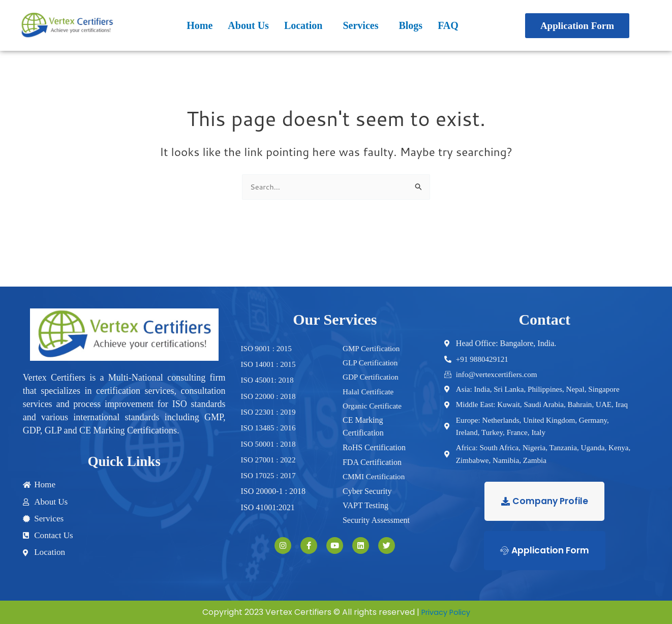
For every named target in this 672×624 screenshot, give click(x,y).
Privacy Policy (446, 614)
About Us (248, 25)
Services (360, 25)
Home (200, 25)
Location (303, 25)
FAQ (448, 25)
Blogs (410, 25)
